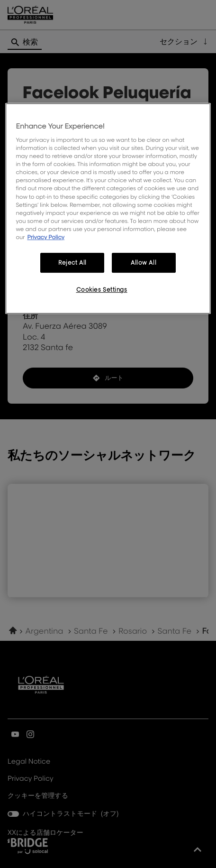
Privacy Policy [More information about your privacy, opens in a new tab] (46, 237)
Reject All (72, 263)
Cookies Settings (102, 290)
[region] (108, 208)
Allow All (144, 263)
